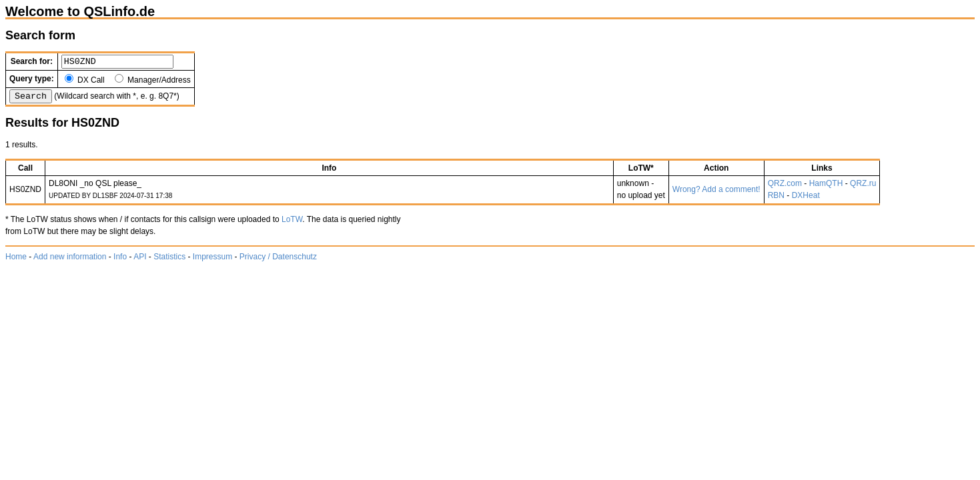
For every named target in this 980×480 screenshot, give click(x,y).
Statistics (169, 261)
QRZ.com (785, 187)
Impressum (212, 261)
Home (16, 261)
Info (120, 261)
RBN (776, 199)
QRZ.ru (863, 187)
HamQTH (826, 187)
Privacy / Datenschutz (278, 261)
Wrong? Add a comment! (716, 193)
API (140, 261)
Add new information (70, 261)
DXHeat (806, 199)
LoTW (292, 223)
